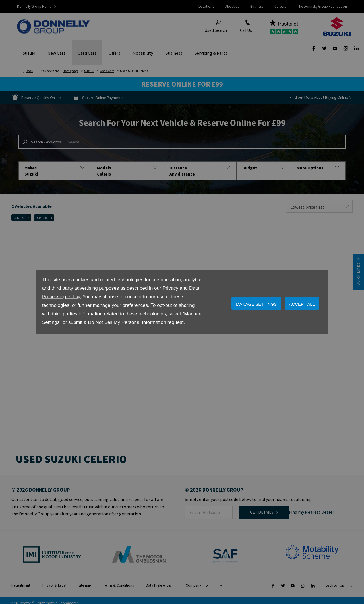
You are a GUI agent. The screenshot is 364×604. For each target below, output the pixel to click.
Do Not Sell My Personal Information (127, 322)
